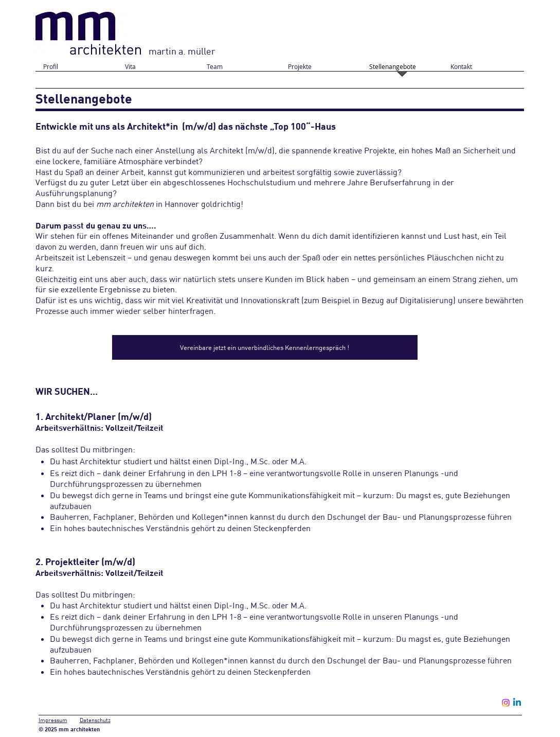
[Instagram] (506, 703)
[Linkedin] (517, 703)
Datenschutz (95, 720)
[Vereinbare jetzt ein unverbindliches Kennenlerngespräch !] (265, 347)
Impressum (53, 720)
